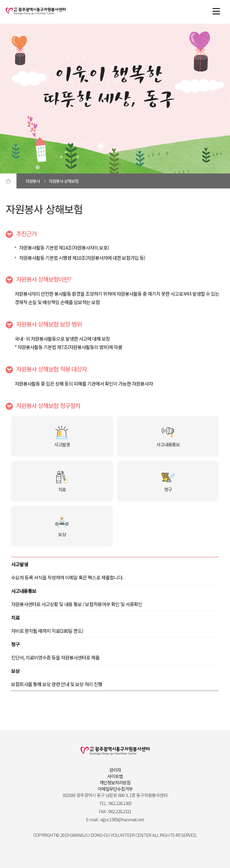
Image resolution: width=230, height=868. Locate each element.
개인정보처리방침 (115, 782)
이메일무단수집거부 (115, 789)
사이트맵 (115, 776)
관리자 (115, 770)
